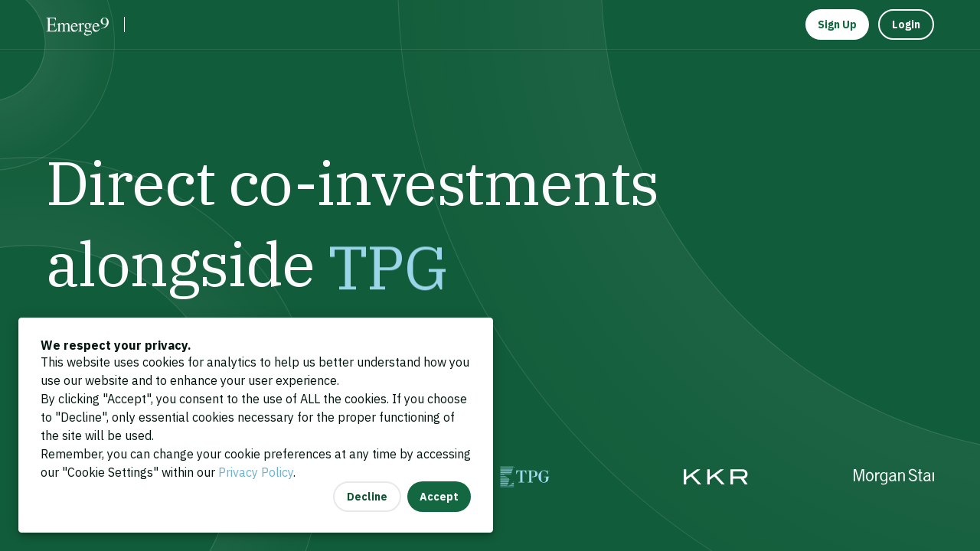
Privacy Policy (256, 472)
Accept (439, 497)
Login (906, 24)
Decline (367, 497)
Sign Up (837, 24)
